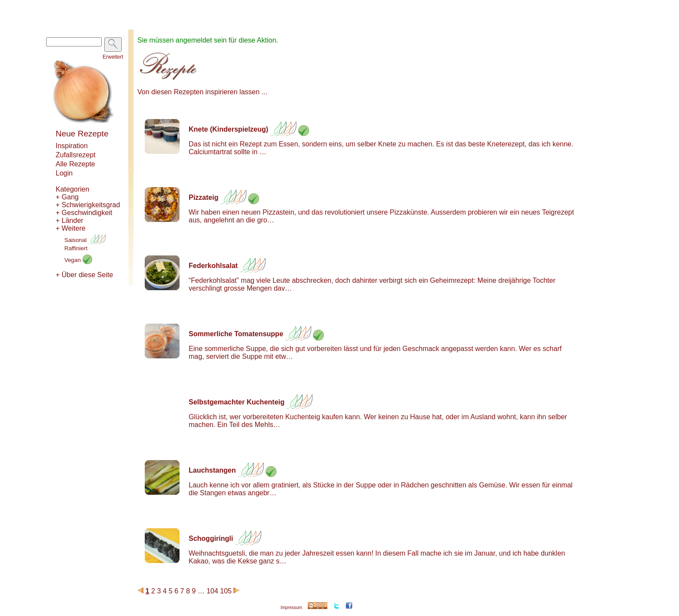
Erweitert (113, 57)
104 (212, 591)
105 (226, 591)
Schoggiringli (211, 538)
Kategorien (72, 189)
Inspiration (72, 146)
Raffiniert (76, 248)
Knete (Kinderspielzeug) (228, 129)
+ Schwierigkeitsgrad (88, 205)
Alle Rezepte (75, 164)
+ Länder (70, 220)
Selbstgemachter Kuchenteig (237, 402)
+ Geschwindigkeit (84, 213)
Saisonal (85, 240)
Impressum (291, 608)
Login (64, 173)
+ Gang (67, 197)
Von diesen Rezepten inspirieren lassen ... (202, 92)
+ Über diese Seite (84, 275)
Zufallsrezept (76, 155)
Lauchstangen (212, 470)
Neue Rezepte (82, 134)
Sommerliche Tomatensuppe (236, 334)
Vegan (78, 260)
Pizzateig (203, 197)
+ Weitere (71, 228)
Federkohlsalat (213, 266)
